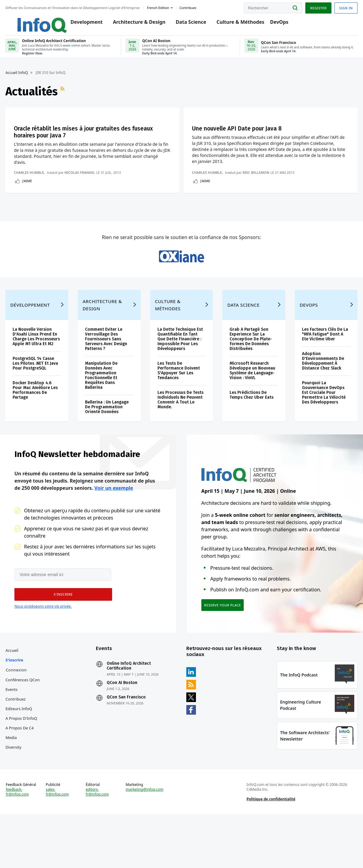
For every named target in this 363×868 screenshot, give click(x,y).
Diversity (14, 796)
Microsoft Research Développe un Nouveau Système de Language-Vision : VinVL (252, 415)
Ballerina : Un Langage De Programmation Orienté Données (107, 452)
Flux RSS (64, 96)
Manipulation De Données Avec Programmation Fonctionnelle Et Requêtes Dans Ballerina (102, 420)
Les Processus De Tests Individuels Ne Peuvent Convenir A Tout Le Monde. (180, 445)
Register (318, 7)
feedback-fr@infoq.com (18, 849)
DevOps (274, 25)
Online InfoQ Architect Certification (129, 715)
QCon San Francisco (127, 746)
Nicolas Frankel (80, 202)
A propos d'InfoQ (22, 767)
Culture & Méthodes (235, 25)
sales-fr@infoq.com (58, 844)
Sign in (345, 7)
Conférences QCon (23, 728)
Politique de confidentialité (271, 851)
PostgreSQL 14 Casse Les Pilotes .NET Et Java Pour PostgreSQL (36, 408)
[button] (62, 642)
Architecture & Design (134, 25)
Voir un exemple (114, 535)
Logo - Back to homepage (31, 22)
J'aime (28, 215)
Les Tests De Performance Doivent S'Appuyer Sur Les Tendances (179, 415)
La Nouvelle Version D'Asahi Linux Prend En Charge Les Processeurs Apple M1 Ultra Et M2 (37, 381)
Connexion (17, 719)
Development (81, 25)
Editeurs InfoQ (19, 757)
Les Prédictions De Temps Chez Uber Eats (252, 440)
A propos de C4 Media (20, 781)
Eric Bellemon (198, 202)
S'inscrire (15, 709)
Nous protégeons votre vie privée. (43, 653)
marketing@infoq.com (145, 842)
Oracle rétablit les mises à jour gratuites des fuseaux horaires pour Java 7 (57, 140)
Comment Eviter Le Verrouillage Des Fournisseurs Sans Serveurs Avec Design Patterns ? (106, 384)
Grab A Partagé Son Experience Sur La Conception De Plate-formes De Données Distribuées (251, 384)
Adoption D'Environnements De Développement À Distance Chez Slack (323, 406)
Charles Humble (29, 202)
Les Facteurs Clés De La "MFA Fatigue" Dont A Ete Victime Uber (325, 379)
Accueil (12, 699)
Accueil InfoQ (17, 77)
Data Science (185, 25)
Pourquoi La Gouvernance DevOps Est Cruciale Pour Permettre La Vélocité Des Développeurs (323, 437)
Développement (31, 350)
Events (12, 738)
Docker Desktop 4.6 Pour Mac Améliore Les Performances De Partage (36, 435)
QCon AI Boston (122, 732)
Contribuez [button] (189, 7)
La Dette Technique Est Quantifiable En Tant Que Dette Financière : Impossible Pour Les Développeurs (180, 384)
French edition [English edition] (159, 7)
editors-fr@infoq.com (98, 844)
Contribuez (16, 748)
